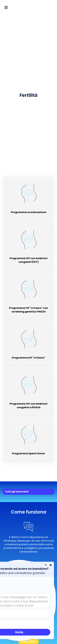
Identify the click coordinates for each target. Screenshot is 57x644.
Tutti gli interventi (17, 492)
